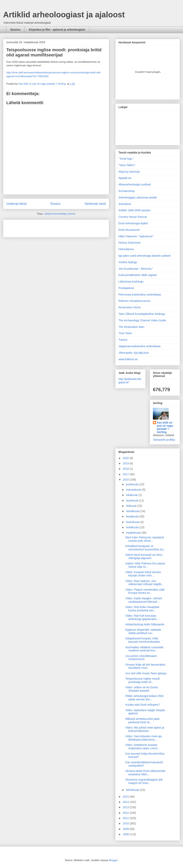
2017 (126, 474)
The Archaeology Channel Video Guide (142, 320)
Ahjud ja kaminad (129, 172)
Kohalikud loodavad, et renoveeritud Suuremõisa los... (146, 548)
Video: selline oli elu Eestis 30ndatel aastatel (142, 689)
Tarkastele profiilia (164, 440)
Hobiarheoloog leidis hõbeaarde (145, 624)
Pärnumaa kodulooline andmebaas (140, 295)
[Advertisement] (29, 227)
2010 (126, 823)
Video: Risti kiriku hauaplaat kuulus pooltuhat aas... (142, 609)
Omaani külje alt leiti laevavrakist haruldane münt (145, 666)
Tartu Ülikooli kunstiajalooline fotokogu (142, 314)
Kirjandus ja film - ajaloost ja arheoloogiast (57, 30)
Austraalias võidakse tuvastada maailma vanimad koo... (144, 649)
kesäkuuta (133, 516)
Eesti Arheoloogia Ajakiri (133, 223)
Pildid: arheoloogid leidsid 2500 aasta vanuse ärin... (144, 698)
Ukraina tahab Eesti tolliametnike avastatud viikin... (145, 773)
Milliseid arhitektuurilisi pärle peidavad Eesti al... (142, 721)
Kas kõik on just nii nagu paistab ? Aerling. (43, 84)
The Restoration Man (131, 327)
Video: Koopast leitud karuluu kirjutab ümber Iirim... (143, 574)
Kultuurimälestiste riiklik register (138, 275)
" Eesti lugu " (126, 159)
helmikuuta (133, 790)
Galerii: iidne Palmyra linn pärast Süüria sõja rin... (145, 565)
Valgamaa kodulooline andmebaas (140, 346)
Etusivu (15, 30)
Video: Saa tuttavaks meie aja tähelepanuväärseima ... (144, 738)
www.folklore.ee (128, 359)
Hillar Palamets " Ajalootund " (136, 236)
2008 (126, 834)
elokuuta (132, 506)
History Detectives (130, 243)
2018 (126, 469)
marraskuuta (134, 490)
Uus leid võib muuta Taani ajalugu (146, 673)
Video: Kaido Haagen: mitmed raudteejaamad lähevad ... (144, 600)
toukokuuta (133, 522)
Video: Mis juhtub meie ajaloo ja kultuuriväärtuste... (145, 729)
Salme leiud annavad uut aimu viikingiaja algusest (144, 556)
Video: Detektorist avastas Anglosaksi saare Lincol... (142, 747)
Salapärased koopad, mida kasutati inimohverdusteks (143, 640)
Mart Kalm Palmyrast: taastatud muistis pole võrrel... (145, 539)
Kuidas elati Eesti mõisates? (143, 705)
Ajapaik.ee (125, 178)
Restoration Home (130, 307)
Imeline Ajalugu (128, 262)
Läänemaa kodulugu (131, 282)
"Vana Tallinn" (127, 165)
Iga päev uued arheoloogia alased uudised (144, 256)
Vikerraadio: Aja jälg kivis (134, 353)
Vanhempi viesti (95, 204)
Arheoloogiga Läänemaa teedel (138, 197)
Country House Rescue (133, 217)
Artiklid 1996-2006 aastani (134, 210)
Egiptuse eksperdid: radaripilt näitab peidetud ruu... (143, 631)
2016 (126, 480)
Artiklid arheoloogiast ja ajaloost (64, 15)
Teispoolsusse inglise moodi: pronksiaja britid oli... (143, 680)
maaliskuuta (134, 533)
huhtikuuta (133, 527)
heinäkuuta (133, 511)
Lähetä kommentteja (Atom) (59, 214)
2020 (126, 458)
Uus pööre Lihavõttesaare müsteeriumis (141, 658)
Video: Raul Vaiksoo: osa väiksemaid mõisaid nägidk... (144, 583)
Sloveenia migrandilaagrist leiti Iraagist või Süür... (144, 781)
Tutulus (123, 340)
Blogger (113, 860)
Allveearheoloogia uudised (135, 184)
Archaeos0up (127, 191)
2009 (126, 829)
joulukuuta (133, 484)
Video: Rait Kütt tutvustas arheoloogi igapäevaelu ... (143, 617)
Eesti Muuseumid (129, 230)
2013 (126, 807)
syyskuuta (132, 500)
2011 (126, 818)
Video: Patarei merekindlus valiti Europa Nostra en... (145, 591)
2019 (126, 463)
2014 (126, 802)
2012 (126, 813)
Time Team (125, 333)
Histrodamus (126, 249)
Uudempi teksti (16, 204)
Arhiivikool (125, 204)
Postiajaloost (126, 288)
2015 (126, 797)
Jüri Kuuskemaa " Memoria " (136, 269)
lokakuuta (132, 495)
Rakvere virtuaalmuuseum (134, 301)
